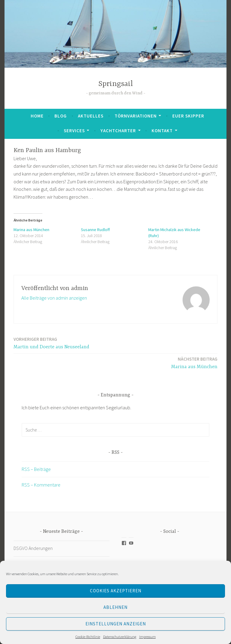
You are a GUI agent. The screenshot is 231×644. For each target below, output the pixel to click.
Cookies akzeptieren (116, 591)
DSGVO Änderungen (33, 548)
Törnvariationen (136, 116)
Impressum (148, 637)
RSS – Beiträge (36, 469)
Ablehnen (115, 607)
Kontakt (162, 131)
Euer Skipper (188, 116)
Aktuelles (91, 116)
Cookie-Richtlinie (88, 637)
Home (37, 116)
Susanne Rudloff (95, 230)
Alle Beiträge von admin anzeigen (54, 298)
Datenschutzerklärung (120, 637)
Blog (61, 116)
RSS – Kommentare (41, 485)
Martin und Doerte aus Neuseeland (51, 343)
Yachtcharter (118, 131)
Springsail (116, 84)
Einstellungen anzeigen (116, 624)
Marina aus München (31, 230)
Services (74, 131)
